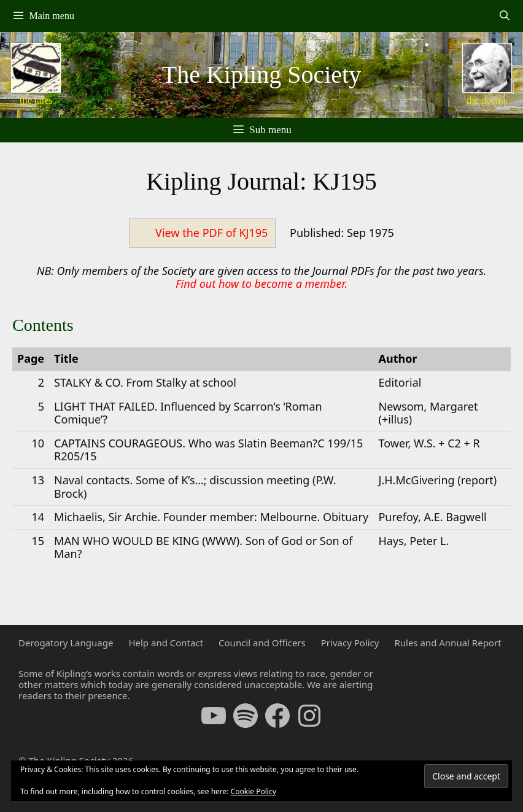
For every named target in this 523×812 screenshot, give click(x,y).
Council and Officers (262, 643)
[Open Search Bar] (504, 16)
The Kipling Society (261, 75)
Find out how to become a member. (261, 284)
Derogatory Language (66, 643)
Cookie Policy (254, 791)
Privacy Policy (350, 643)
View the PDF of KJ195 (211, 233)
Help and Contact (166, 643)
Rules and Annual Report (447, 643)
